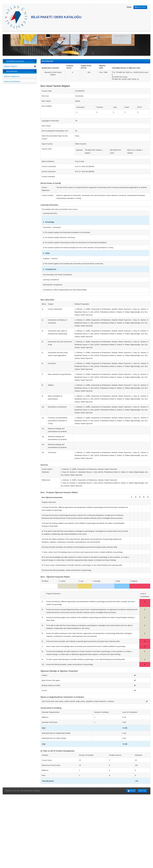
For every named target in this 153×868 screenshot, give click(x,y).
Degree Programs (11, 66)
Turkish (129, 7)
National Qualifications (12, 81)
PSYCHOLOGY (11, 71)
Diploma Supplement (12, 76)
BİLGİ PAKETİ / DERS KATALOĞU (43, 17)
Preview (131, 791)
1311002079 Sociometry (14, 61)
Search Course (140, 7)
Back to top (142, 791)
